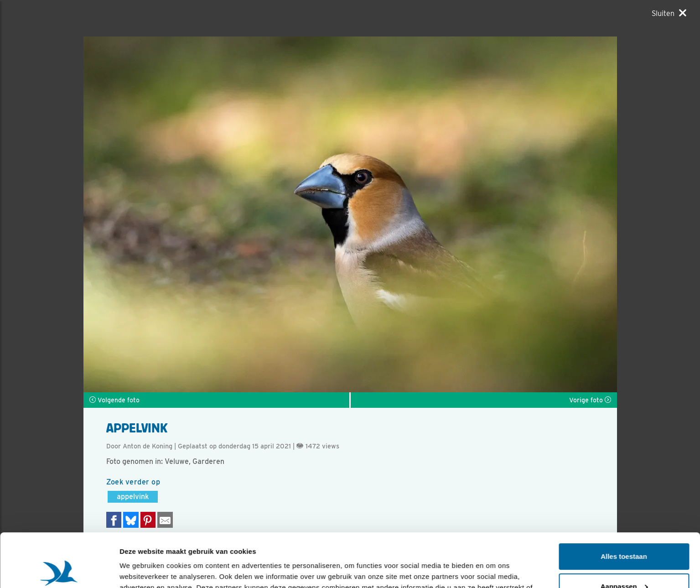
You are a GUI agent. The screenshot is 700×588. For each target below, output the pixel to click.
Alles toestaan (624, 503)
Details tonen (141, 570)
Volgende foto (114, 400)
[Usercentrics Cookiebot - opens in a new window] (59, 570)
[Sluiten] (669, 13)
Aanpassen (624, 533)
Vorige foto (590, 400)
